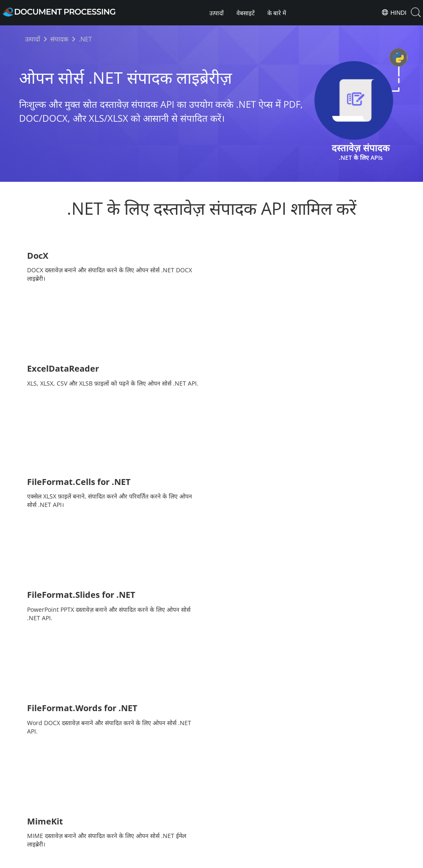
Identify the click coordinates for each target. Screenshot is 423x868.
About (244, 836)
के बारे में (277, 13)
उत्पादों (217, 13)
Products (212, 836)
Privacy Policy (222, 860)
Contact (301, 860)
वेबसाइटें (246, 13)
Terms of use (265, 860)
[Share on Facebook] (197, 814)
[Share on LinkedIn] (227, 814)
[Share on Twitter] (212, 814)
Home (179, 836)
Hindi (394, 12)
